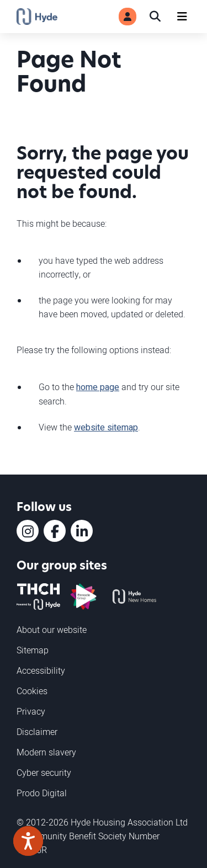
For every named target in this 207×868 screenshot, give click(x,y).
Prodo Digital (42, 793)
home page (98, 387)
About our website (52, 630)
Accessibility (41, 670)
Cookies (32, 691)
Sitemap (33, 650)
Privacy (31, 711)
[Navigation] (182, 17)
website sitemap (106, 428)
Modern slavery (46, 752)
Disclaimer (37, 732)
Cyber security (44, 773)
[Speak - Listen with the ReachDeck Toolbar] (28, 841)
